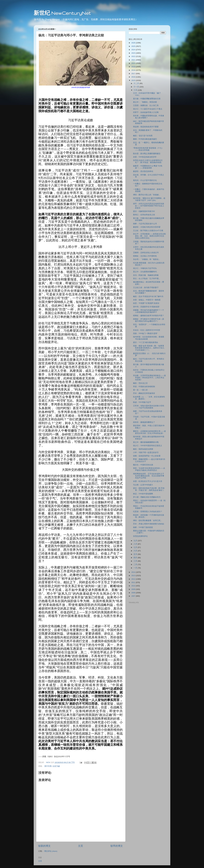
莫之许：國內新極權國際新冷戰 (146, 442)
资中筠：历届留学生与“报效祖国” (146, 307)
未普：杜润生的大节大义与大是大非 (148, 481)
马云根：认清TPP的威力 (143, 485)
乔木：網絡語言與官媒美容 (144, 393)
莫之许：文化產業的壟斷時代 (145, 272)
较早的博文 (117, 846)
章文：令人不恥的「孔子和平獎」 (147, 279)
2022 (134, 56)
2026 (134, 43)
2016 (134, 77)
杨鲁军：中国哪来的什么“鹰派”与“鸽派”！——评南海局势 (148, 167)
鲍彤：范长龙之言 (140, 383)
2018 (134, 70)
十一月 (136, 87)
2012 (134, 579)
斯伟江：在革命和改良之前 (144, 215)
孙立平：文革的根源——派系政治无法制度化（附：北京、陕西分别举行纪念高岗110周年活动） (149, 236)
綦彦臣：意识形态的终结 (143, 171)
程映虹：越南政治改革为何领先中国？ (149, 316)
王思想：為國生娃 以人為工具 (146, 105)
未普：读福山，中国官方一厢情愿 (147, 300)
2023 (134, 53)
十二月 (136, 83)
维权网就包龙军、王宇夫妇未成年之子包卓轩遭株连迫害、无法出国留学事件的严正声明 (149, 476)
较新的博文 (44, 846)
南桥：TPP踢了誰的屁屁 (143, 527)
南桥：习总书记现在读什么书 (145, 224)
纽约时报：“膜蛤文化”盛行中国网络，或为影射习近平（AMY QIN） (149, 199)
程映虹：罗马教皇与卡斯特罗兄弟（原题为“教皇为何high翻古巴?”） (149, 320)
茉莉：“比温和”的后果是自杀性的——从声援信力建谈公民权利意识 (149, 469)
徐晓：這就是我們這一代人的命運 (147, 456)
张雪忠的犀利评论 (140, 536)
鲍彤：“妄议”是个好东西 (143, 136)
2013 (134, 576)
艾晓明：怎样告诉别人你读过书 (146, 253)
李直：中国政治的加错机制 (144, 387)
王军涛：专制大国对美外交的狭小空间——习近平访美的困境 (149, 407)
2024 (134, 50)
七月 (136, 547)
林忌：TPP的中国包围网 (143, 494)
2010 (134, 586)
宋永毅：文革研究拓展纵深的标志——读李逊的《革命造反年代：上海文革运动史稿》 (149, 378)
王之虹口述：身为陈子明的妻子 (146, 288)
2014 (134, 572)
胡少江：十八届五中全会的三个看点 (148, 109)
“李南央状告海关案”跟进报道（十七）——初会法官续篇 (148, 149)
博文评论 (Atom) (51, 851)
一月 (136, 568)
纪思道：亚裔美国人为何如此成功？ (148, 512)
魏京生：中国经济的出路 (143, 465)
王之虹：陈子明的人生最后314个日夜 (148, 231)
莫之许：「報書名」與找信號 (145, 102)
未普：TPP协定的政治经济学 (145, 157)
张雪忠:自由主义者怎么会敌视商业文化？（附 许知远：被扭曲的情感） (148, 161)
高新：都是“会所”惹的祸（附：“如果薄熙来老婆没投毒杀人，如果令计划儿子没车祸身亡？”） (149, 348)
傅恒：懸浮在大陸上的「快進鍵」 (147, 195)
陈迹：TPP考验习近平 (142, 402)
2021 (134, 60)
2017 (134, 74)
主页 (81, 846)
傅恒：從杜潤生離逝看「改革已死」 (148, 521)
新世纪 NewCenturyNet (62, 13)
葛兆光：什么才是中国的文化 (145, 180)
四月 (136, 558)
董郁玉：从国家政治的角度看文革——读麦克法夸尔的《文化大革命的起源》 (149, 432)
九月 (136, 541)
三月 (136, 561)
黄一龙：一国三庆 (140, 390)
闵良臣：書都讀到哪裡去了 (144, 422)
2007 (134, 596)
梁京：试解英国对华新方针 (144, 211)
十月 (136, 90)
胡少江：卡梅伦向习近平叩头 (145, 268)
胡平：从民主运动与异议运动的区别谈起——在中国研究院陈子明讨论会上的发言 (149, 206)
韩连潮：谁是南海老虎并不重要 (146, 127)
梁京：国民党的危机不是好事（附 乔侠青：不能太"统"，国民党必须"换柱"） (149, 489)
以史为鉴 (56, 766)
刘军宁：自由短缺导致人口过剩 (146, 112)
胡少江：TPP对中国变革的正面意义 (148, 446)
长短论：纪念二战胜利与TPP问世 (147, 330)
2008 (134, 593)
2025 (134, 46)
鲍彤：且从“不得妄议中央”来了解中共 (148, 296)
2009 (134, 589)
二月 (136, 564)
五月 (136, 554)
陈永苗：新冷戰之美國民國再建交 (147, 154)
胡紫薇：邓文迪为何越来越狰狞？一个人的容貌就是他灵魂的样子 (149, 311)
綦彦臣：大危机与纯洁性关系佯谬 (147, 227)
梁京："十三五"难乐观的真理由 (146, 342)
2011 (134, 582)
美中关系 (48, 766)
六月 (136, 551)
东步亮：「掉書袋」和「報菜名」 (147, 259)
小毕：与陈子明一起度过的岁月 (146, 452)
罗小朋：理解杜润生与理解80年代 (147, 497)
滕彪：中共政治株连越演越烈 (145, 139)
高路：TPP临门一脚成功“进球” (145, 333)
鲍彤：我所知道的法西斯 (143, 449)
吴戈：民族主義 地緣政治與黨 (146, 275)
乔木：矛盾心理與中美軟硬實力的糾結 (149, 524)
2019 (134, 67)
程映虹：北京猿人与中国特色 (145, 256)
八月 (136, 544)
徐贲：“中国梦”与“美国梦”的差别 (146, 303)
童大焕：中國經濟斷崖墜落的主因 (147, 99)
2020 (134, 63)
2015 (134, 80)
